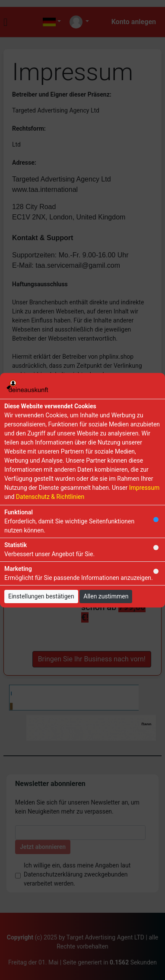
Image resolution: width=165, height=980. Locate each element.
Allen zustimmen (106, 596)
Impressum (144, 488)
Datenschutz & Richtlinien (50, 497)
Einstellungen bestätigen (41, 596)
